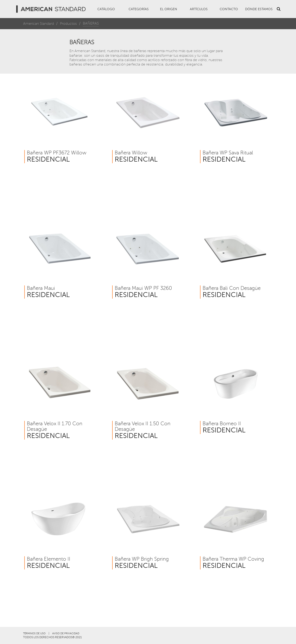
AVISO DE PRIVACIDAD (66, 633)
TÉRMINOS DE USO (34, 633)
